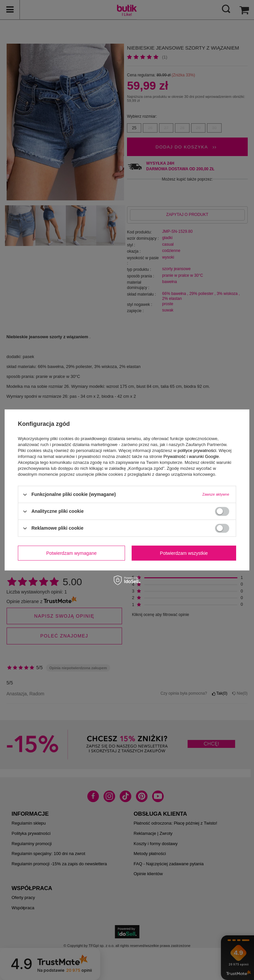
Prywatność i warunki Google (191, 456)
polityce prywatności (197, 450)
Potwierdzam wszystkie (184, 553)
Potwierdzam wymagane (72, 553)
